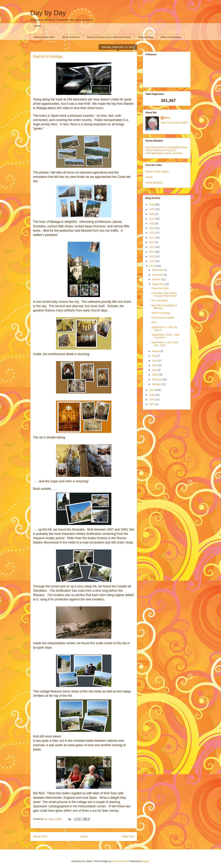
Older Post (128, 836)
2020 (152, 223)
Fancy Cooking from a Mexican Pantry (109, 37)
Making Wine (146, 37)
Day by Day (48, 13)
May (155, 365)
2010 (152, 390)
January (157, 384)
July (155, 356)
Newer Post (40, 836)
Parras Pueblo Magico (157, 172)
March (156, 375)
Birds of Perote (71, 37)
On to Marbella (159, 301)
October (157, 279)
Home (37, 26)
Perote (149, 177)
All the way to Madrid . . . (165, 318)
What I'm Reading (171, 37)
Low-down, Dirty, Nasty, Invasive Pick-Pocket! (164, 294)
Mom (154, 322)
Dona (167, 118)
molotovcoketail (120, 861)
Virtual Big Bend (154, 183)
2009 (152, 395)
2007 (152, 404)
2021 (152, 219)
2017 (152, 238)
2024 (152, 205)
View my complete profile (174, 123)
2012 (152, 261)
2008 (152, 400)
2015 (152, 247)
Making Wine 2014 (44, 37)
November (158, 275)
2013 (152, 256)
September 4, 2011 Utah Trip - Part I (165, 344)
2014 (152, 252)
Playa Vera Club (160, 288)
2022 (152, 214)
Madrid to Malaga (161, 313)
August (156, 351)
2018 (152, 233)
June (155, 361)
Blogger (145, 861)
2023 (152, 209)
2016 (152, 242)
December (158, 270)
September (158, 284)
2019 (152, 228)
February (157, 379)
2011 (152, 266)
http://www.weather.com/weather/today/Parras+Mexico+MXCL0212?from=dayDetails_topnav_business (167, 150)
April (155, 370)
